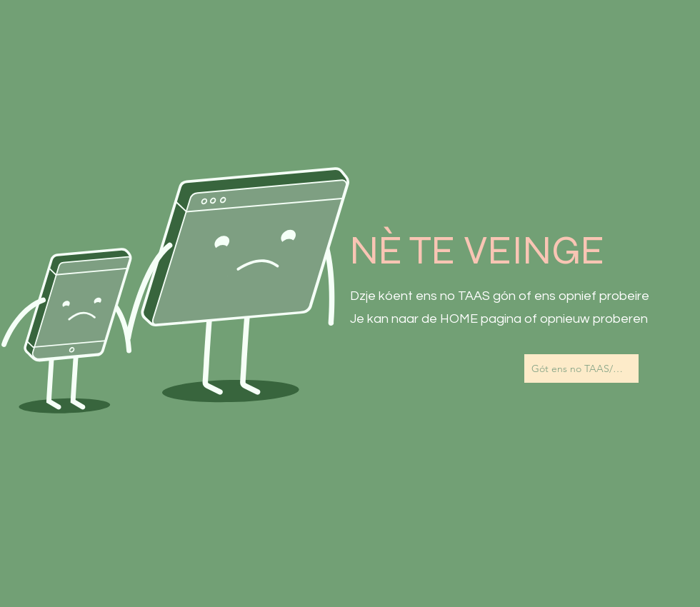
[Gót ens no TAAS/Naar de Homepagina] (581, 368)
